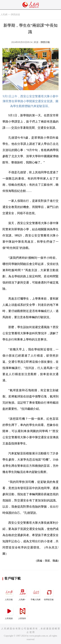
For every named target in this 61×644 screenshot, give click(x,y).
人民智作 (22, 613)
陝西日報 (45, 42)
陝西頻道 (15, 15)
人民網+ (22, 594)
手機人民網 (36, 594)
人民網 (4, 15)
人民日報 (9, 594)
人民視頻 (9, 613)
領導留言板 (49, 594)
